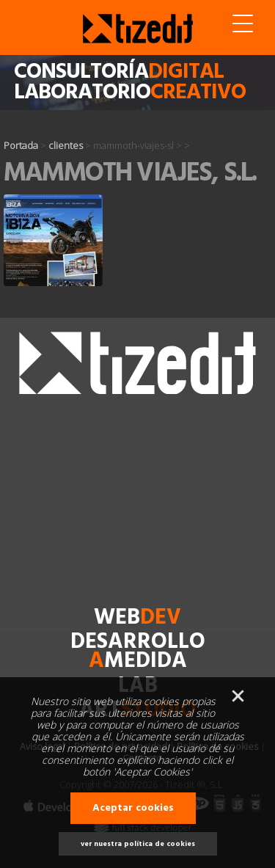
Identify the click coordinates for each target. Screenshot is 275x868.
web (137, 618)
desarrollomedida (138, 652)
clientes (66, 145)
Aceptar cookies (133, 808)
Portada (21, 145)
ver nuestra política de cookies (138, 844)
